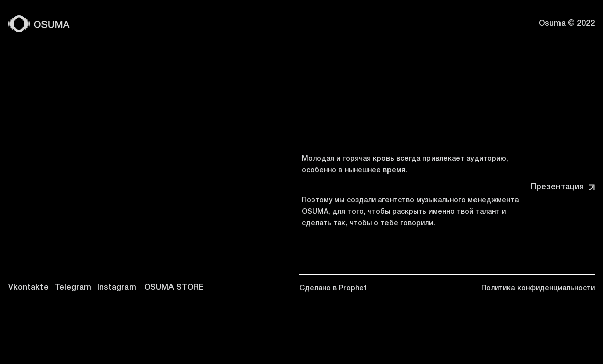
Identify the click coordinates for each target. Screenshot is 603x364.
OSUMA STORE (174, 288)
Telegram (73, 288)
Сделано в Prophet (333, 288)
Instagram (117, 288)
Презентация (563, 187)
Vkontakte (28, 288)
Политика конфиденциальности (538, 288)
